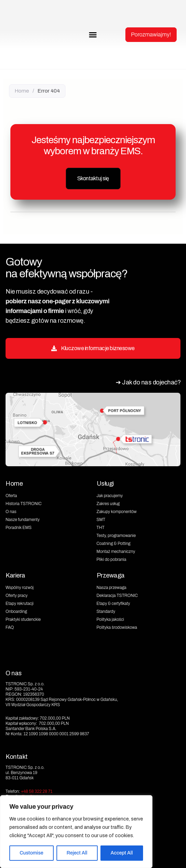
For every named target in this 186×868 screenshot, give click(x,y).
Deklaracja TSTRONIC (117, 596)
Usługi (105, 484)
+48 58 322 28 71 (37, 791)
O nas (11, 512)
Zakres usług (108, 504)
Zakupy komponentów (117, 512)
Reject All (77, 853)
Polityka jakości (110, 619)
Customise (32, 853)
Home (22, 91)
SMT (101, 520)
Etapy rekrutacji (20, 604)
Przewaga (111, 575)
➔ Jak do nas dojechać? (148, 382)
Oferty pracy (17, 596)
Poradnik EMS (19, 528)
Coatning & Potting (114, 544)
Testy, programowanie (116, 536)
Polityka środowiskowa (117, 627)
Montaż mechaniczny (116, 552)
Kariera (15, 575)
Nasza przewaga (112, 588)
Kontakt (17, 757)
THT (101, 528)
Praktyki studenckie (23, 619)
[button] (93, 35)
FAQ (10, 627)
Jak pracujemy (110, 496)
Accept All (122, 853)
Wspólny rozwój (20, 588)
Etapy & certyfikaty (113, 604)
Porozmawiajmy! (151, 34)
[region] (76, 832)
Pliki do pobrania (112, 559)
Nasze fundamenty (23, 520)
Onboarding (16, 611)
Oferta (11, 496)
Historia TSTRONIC (24, 504)
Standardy (106, 611)
